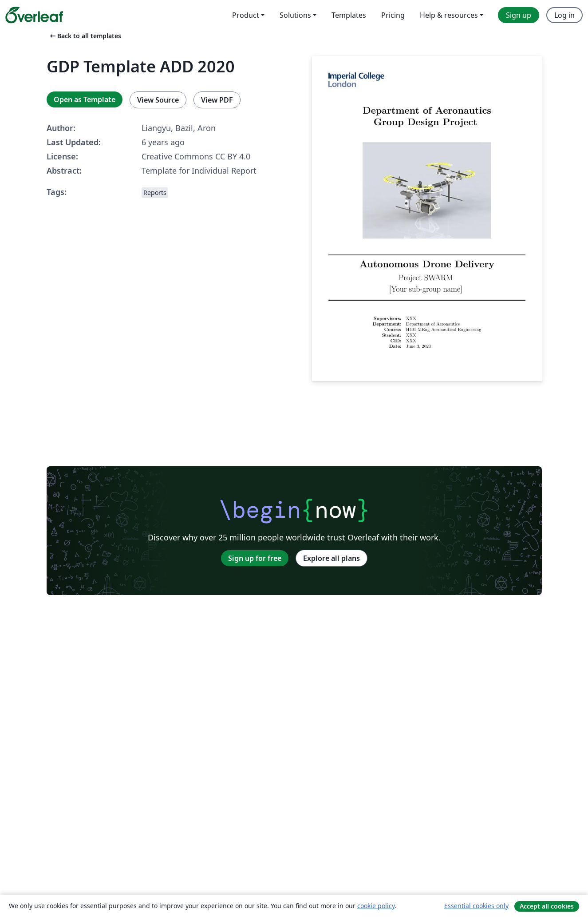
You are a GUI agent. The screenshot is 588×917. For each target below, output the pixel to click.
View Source (158, 100)
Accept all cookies (547, 906)
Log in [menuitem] (564, 15)
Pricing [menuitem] (393, 15)
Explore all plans (331, 558)
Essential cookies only (476, 906)
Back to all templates (85, 36)
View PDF (217, 100)
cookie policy (376, 906)
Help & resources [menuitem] (449, 15)
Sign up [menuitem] (519, 15)
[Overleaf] (34, 15)
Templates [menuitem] (349, 15)
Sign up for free (255, 558)
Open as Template (85, 99)
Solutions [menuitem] (295, 15)
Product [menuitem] (246, 15)
